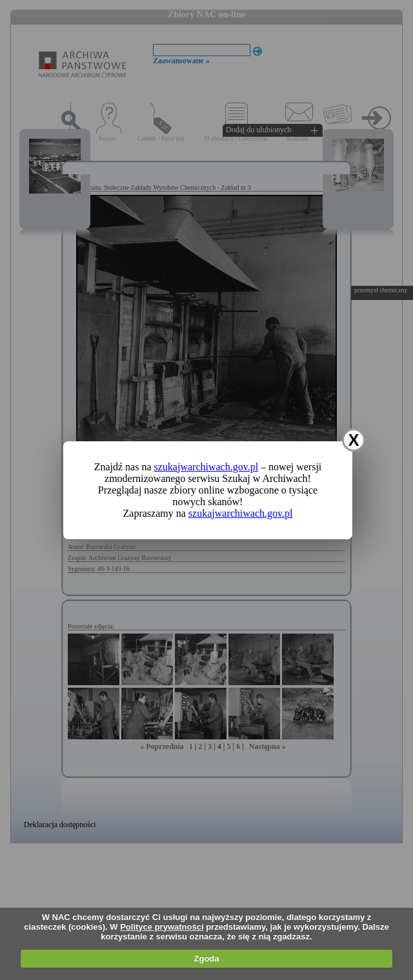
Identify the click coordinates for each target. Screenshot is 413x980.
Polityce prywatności (162, 927)
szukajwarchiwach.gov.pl (206, 467)
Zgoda (207, 958)
